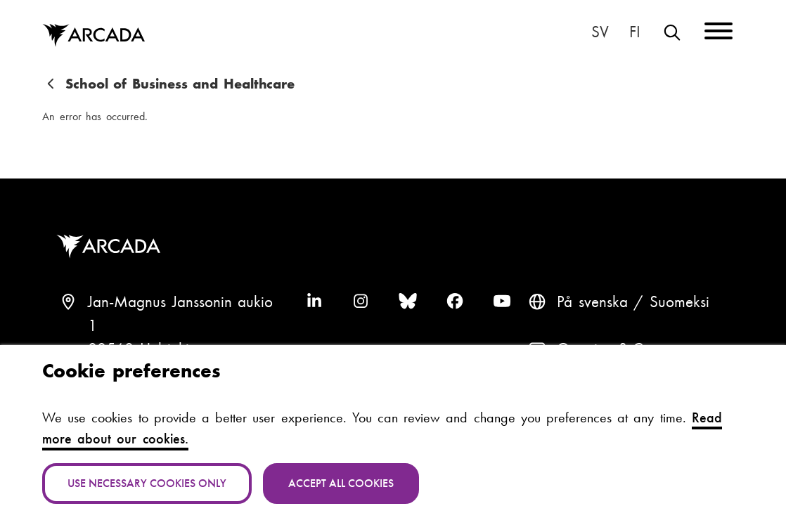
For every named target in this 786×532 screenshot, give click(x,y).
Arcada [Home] (94, 36)
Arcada (112, 247)
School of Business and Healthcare (180, 84)
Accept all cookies (341, 483)
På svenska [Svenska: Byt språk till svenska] (600, 32)
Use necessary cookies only (147, 483)
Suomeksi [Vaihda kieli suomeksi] (636, 32)
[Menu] (719, 33)
